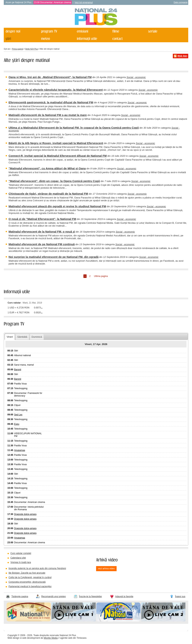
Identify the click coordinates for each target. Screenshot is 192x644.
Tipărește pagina (20, 596)
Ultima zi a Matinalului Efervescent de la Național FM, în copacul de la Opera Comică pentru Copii (74, 128)
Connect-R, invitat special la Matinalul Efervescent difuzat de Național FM (58, 156)
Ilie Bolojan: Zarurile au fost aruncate (27, 573)
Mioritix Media (51, 638)
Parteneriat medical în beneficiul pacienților (30, 586)
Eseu (17, 424)
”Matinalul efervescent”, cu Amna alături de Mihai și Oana (47, 168)
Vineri (10, 337)
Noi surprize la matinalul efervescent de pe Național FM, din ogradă (53, 257)
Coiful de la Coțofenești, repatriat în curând (30, 577)
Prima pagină (17, 49)
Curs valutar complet (21, 553)
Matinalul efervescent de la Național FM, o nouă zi (42, 232)
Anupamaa (20, 450)
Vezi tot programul (84, 2)
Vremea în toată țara (21, 562)
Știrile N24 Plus (31, 49)
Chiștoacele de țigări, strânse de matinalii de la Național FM (48, 194)
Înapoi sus (180, 596)
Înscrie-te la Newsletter (90, 596)
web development (31, 638)
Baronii (18, 370)
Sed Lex (18, 415)
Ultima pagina (101, 276)
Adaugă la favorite (124, 596)
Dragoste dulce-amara (25, 514)
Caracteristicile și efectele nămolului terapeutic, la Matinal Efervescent (56, 90)
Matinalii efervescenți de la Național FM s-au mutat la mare (48, 115)
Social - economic (136, 77)
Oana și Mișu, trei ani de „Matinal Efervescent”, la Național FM (50, 77)
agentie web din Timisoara (73, 638)
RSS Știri (182, 56)
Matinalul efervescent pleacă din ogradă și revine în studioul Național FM (57, 206)
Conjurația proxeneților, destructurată (27, 582)
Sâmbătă (22, 337)
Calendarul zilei (18, 558)
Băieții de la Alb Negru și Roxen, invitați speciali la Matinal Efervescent (56, 143)
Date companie (181, 2)
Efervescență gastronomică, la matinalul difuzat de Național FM (51, 102)
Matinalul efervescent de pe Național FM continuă (42, 244)
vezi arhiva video (106, 569)
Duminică (37, 337)
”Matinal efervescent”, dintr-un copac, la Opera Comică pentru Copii (54, 181)
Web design (13, 638)
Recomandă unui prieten (54, 596)
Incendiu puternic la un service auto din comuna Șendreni (37, 568)
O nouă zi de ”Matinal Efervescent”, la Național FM (42, 219)
